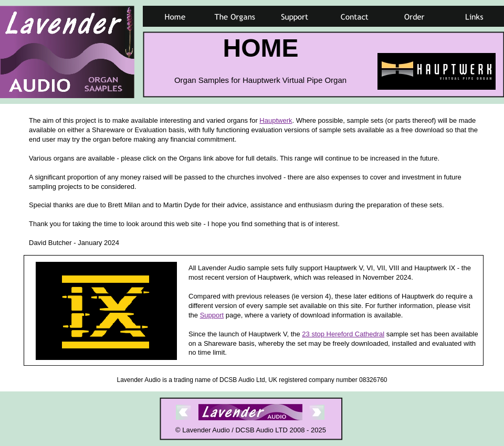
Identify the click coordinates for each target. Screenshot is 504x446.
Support (212, 315)
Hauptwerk (276, 120)
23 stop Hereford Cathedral (343, 334)
